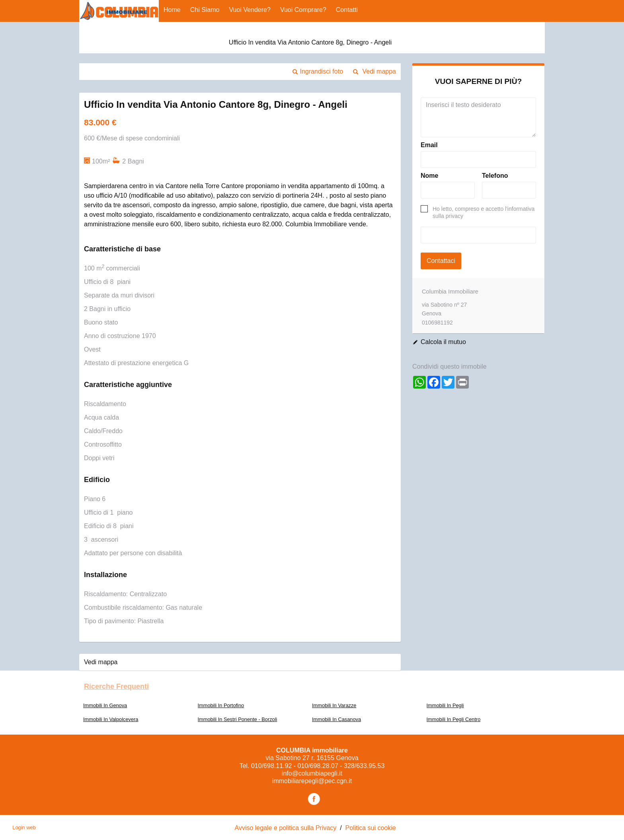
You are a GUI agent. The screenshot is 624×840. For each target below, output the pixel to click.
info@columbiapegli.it (312, 773)
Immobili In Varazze (334, 705)
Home (172, 10)
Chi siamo (205, 10)
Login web (24, 827)
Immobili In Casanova (336, 719)
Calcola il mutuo (443, 342)
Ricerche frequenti (116, 686)
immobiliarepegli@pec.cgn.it (312, 781)
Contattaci (441, 261)
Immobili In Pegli (445, 705)
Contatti (347, 10)
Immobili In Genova (105, 705)
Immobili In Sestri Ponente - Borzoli (238, 719)
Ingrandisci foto (322, 71)
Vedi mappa (379, 71)
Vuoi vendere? (250, 10)
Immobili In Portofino (221, 705)
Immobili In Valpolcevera (111, 719)
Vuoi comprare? (303, 10)
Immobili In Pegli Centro (454, 719)
